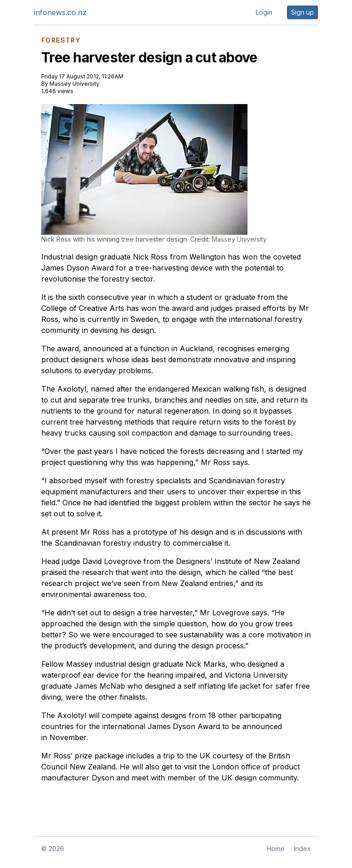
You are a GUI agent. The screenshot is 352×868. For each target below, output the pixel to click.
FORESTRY (61, 40)
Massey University (74, 84)
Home (276, 849)
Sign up (302, 12)
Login (264, 12)
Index (302, 849)
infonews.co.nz (60, 12)
